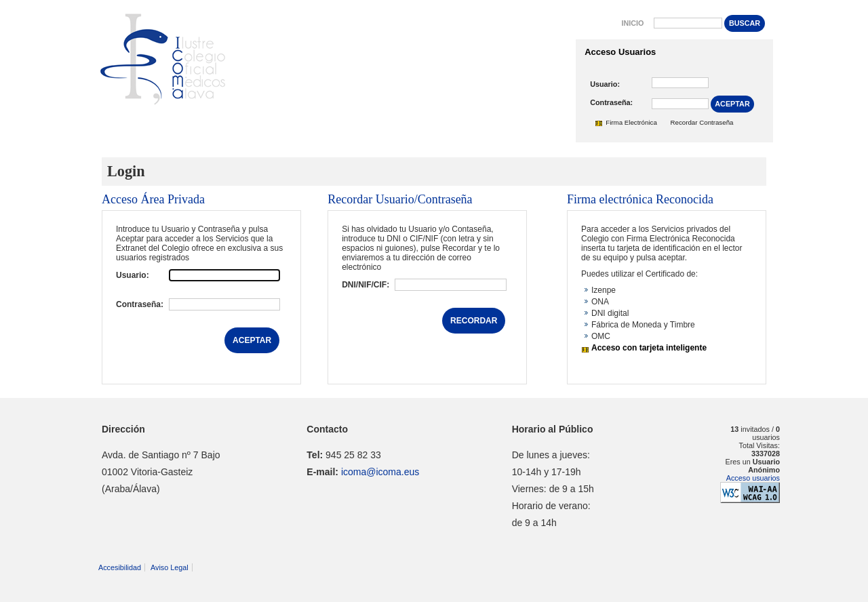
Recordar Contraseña (702, 122)
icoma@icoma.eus (380, 472)
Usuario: (605, 84)
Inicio (632, 23)
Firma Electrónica (631, 122)
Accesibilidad (120, 567)
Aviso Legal (170, 567)
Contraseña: (611, 102)
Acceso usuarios (753, 478)
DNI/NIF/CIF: (366, 285)
